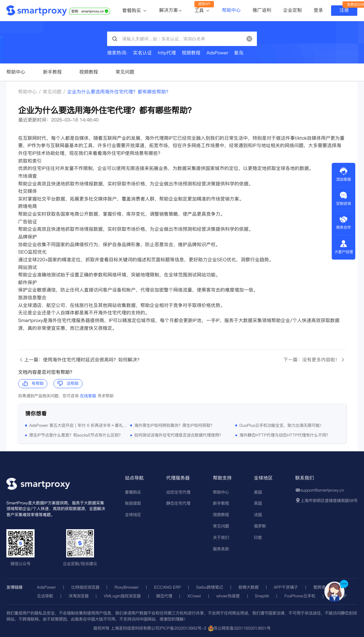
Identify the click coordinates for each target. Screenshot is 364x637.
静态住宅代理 (178, 503)
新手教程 (52, 72)
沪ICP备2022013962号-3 (183, 628)
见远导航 (45, 596)
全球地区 (133, 515)
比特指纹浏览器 (85, 587)
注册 (344, 10)
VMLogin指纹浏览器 (122, 596)
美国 (258, 492)
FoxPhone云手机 (300, 596)
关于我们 (221, 537)
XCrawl (194, 596)
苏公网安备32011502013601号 (242, 628)
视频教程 (89, 72)
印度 (258, 537)
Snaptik (262, 596)
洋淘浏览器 (79, 596)
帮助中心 (231, 10)
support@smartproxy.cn (322, 490)
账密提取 (133, 503)
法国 (258, 515)
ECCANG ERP (168, 587)
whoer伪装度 (228, 596)
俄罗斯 (260, 526)
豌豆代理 (164, 596)
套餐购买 (135, 11)
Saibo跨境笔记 (210, 587)
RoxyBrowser (127, 587)
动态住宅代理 (178, 492)
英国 (258, 503)
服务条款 (221, 549)
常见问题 (125, 72)
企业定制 (292, 10)
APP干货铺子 (286, 587)
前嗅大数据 (248, 587)
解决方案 (169, 10)
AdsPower (46, 587)
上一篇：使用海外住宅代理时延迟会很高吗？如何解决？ (80, 360)
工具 (202, 11)
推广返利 (262, 10)
